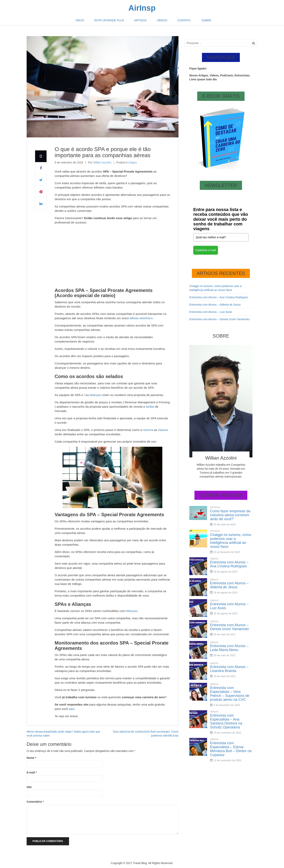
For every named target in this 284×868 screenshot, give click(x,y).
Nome (31, 758)
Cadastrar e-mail (206, 250)
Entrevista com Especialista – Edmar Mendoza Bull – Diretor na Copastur (231, 749)
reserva (148, 430)
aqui (72, 709)
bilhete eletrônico (141, 318)
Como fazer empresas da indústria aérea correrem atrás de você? (230, 515)
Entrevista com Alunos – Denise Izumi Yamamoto (219, 319)
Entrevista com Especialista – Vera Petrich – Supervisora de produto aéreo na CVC (230, 694)
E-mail (32, 772)
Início (86, 22)
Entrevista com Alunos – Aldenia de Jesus (215, 305)
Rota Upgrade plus (113, 22)
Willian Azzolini (102, 162)
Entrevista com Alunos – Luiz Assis (211, 312)
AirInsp (142, 8)
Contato (180, 22)
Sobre (200, 22)
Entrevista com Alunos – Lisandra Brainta (229, 669)
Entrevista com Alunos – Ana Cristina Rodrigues (219, 297)
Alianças (95, 395)
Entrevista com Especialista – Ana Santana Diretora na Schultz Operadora (226, 721)
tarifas (150, 407)
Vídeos (161, 22)
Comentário (35, 802)
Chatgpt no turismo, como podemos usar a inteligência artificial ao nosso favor (231, 541)
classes (163, 430)
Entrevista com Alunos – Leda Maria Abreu (229, 648)
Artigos (142, 22)
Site (29, 787)
